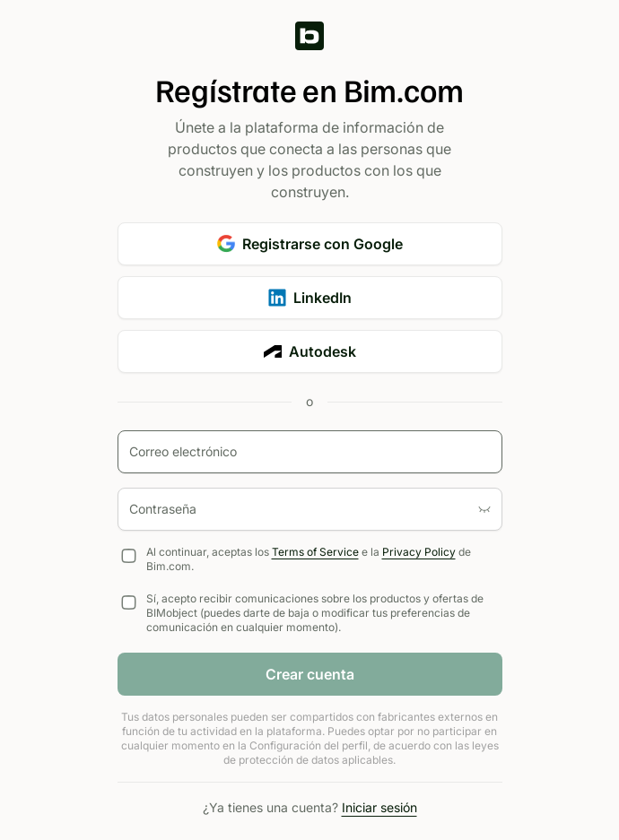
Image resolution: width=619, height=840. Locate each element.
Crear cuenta (310, 674)
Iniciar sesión (379, 807)
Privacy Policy (419, 552)
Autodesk (310, 351)
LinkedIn (310, 298)
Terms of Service (315, 552)
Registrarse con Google (310, 244)
